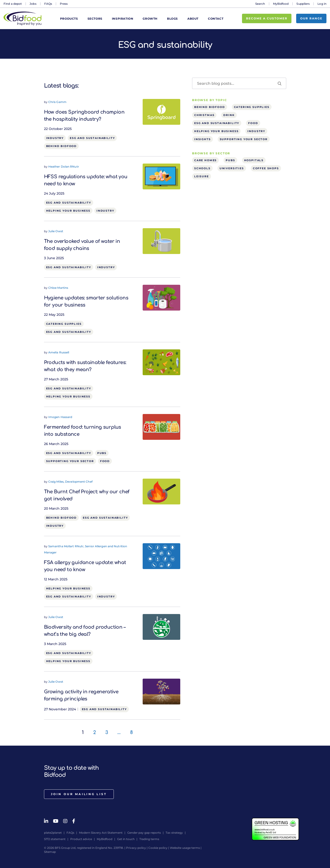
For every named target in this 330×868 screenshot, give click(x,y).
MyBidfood (281, 4)
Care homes (205, 160)
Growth (150, 19)
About (193, 19)
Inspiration (123, 19)
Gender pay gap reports (144, 833)
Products (69, 19)
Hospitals (254, 160)
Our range (311, 18)
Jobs (33, 4)
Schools (202, 168)
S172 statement (55, 839)
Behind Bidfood (62, 146)
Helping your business (68, 211)
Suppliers (303, 4)
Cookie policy (158, 848)
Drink (229, 115)
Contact (216, 19)
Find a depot (13, 4)
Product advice (81, 839)
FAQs (48, 4)
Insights (202, 139)
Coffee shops (266, 168)
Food (105, 461)
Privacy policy (136, 848)
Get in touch (126, 839)
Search (260, 4)
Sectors (95, 19)
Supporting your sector (70, 461)
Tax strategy (174, 833)
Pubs (102, 453)
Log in (322, 4)
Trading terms (149, 839)
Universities (232, 168)
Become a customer (267, 18)
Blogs (172, 19)
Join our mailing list (79, 794)
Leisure (202, 176)
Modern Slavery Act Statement (101, 833)
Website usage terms (185, 848)
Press (64, 4)
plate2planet (53, 833)
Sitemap (50, 852)
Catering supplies (64, 324)
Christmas (204, 115)
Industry (55, 138)
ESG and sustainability (92, 138)
